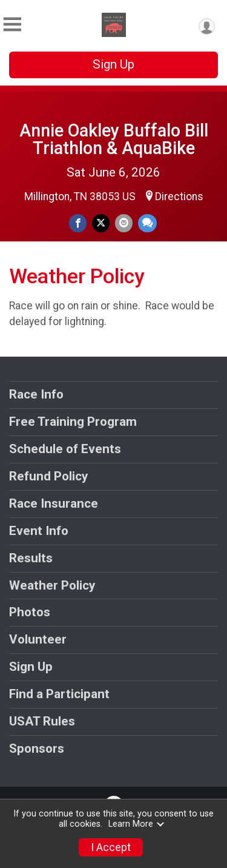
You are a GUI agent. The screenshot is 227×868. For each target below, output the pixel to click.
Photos (30, 612)
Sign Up (113, 64)
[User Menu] (207, 26)
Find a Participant (59, 694)
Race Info (36, 394)
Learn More (137, 824)
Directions (179, 197)
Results (31, 558)
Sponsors (37, 749)
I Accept (111, 847)
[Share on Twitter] (101, 223)
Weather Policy (52, 585)
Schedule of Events (65, 449)
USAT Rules (42, 721)
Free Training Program (73, 422)
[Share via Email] (124, 223)
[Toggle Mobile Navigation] (12, 25)
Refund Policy (48, 476)
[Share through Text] (147, 223)
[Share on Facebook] (78, 223)
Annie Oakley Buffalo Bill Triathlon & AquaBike (114, 139)
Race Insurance (54, 503)
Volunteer (38, 639)
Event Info (39, 531)
